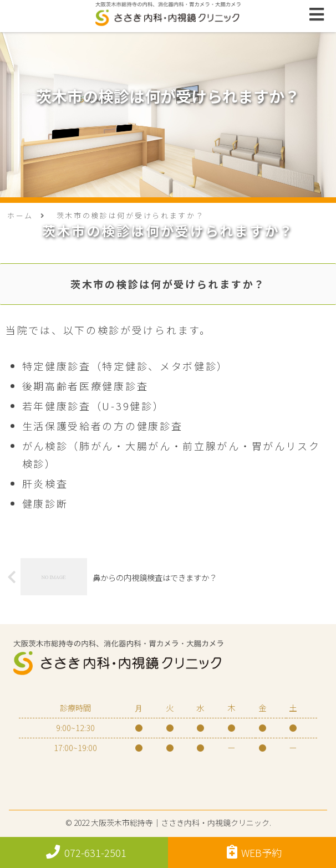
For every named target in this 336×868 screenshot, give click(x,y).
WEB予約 (254, 852)
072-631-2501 (86, 852)
